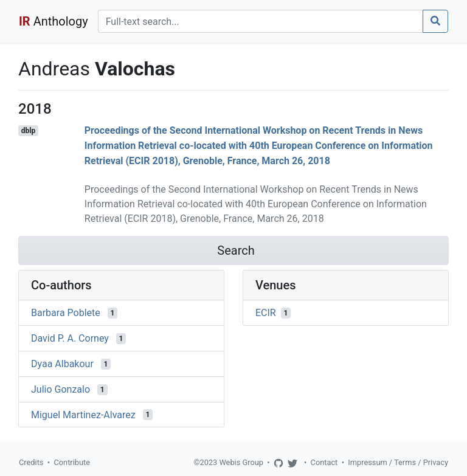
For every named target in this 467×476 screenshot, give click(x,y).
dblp (28, 131)
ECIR (266, 313)
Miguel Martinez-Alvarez (83, 414)
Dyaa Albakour (62, 364)
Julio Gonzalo (61, 389)
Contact (324, 462)
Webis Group (241, 462)
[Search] (261, 21)
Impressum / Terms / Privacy (398, 462)
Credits (31, 462)
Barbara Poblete (66, 313)
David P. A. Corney (70, 338)
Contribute (72, 462)
